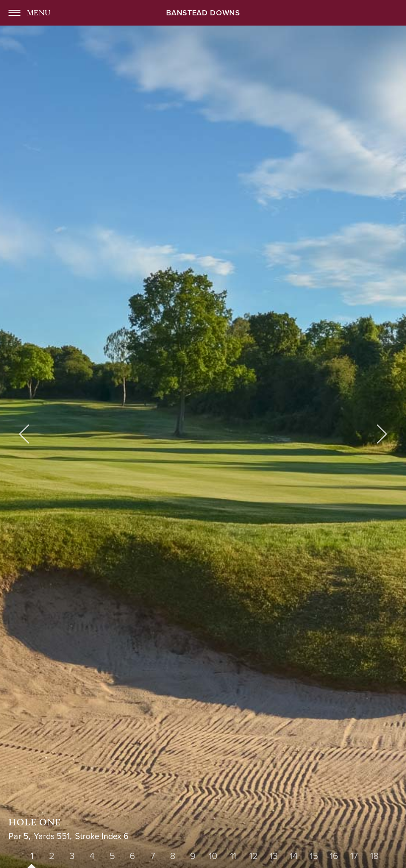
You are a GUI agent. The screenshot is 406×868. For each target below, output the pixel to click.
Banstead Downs (203, 13)
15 (314, 856)
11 (233, 856)
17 (354, 856)
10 (213, 856)
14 (294, 856)
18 (374, 856)
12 (253, 856)
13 (274, 856)
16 (334, 856)
